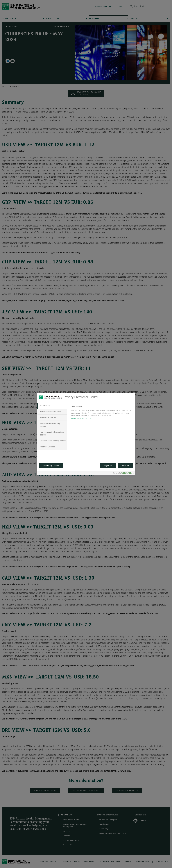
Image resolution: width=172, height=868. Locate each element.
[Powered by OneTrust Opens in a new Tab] (123, 473)
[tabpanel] (102, 413)
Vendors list (87, 418)
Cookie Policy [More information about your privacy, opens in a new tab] (76, 418)
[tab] (52, 406)
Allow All (125, 466)
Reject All (108, 466)
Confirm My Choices (51, 466)
